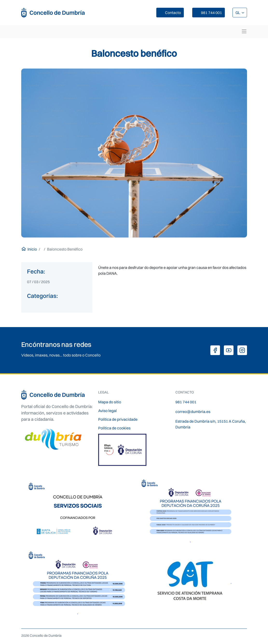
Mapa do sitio (110, 402)
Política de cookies (114, 428)
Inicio (32, 249)
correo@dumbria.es (193, 412)
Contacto (173, 13)
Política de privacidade (118, 419)
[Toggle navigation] (244, 31)
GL (238, 13)
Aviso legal (107, 411)
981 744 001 (211, 13)
